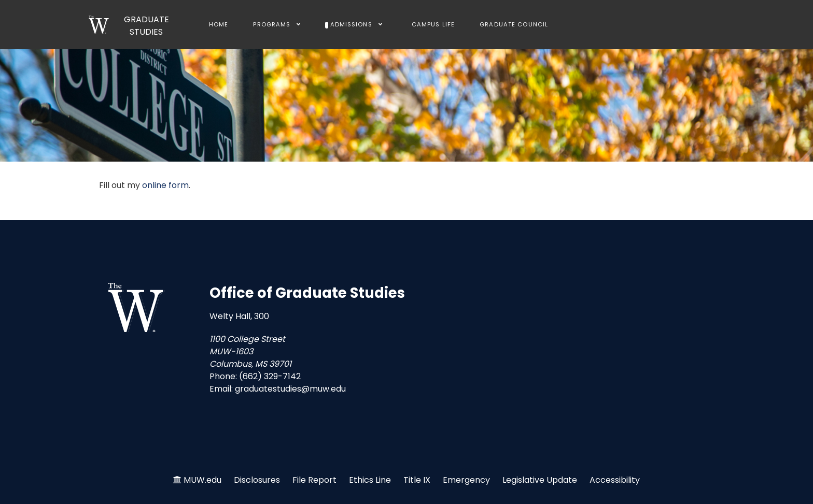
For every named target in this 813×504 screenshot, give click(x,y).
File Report (314, 480)
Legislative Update (540, 480)
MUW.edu (202, 480)
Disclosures (257, 480)
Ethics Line (370, 480)
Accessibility (615, 480)
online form (165, 185)
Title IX (417, 480)
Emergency (466, 480)
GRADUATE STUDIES (146, 26)
